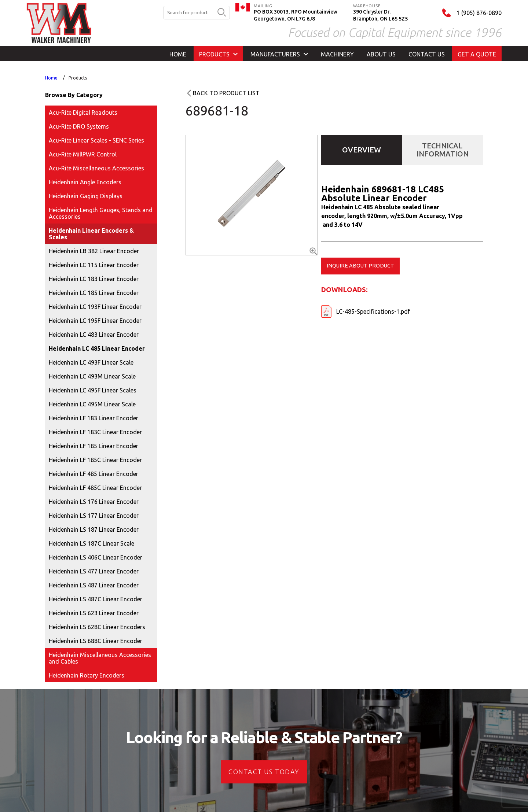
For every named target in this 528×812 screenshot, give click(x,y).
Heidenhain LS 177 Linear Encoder (94, 516)
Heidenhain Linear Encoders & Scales (91, 234)
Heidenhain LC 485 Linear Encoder (97, 348)
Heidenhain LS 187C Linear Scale (91, 543)
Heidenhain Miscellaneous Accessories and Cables (100, 658)
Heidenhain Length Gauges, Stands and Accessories (101, 213)
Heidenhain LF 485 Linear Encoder (93, 474)
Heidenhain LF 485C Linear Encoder (95, 488)
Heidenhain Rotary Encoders (87, 675)
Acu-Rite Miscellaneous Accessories (96, 168)
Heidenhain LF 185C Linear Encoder (95, 460)
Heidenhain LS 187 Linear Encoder (94, 529)
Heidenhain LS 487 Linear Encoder (94, 585)
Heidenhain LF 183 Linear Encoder (93, 418)
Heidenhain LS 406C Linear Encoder (96, 557)
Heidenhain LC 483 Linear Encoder (94, 335)
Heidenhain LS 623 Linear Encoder (94, 613)
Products (78, 78)
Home (51, 78)
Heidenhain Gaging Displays (86, 196)
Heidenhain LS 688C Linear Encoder (96, 641)
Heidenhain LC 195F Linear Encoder (95, 321)
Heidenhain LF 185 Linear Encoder (93, 446)
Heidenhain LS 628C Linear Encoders (97, 627)
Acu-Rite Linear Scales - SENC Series (96, 140)
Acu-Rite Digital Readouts (83, 112)
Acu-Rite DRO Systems (79, 126)
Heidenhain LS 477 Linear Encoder (94, 571)
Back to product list (226, 93)
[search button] (222, 13)
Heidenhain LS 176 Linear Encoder (94, 502)
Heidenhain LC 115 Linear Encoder (94, 265)
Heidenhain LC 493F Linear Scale (91, 362)
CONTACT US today (264, 772)
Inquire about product (360, 266)
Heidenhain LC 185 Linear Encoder (94, 293)
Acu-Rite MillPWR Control (83, 154)
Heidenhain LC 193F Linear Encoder (95, 307)
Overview (362, 150)
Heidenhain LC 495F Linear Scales (93, 390)
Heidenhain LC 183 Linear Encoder (94, 279)
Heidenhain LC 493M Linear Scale (92, 376)
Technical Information (443, 150)
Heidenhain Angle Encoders (85, 182)
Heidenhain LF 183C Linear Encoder (95, 432)
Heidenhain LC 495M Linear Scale (92, 404)
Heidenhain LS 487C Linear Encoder (96, 599)
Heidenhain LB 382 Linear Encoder (94, 251)
